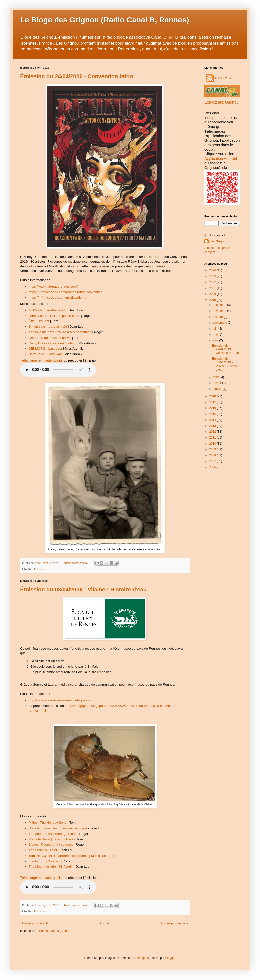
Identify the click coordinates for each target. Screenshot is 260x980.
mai (216, 334)
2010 (213, 444)
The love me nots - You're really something (60, 332)
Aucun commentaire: (76, 563)
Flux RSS (218, 78)
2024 (213, 270)
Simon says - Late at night (48, 327)
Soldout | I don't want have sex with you (58, 828)
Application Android (221, 158)
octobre (218, 317)
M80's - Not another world (48, 310)
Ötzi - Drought (39, 321)
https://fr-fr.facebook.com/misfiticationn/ (57, 298)
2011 (213, 437)
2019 (213, 300)
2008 (213, 455)
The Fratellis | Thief (43, 850)
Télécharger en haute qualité (41, 360)
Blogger (170, 958)
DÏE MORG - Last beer (45, 349)
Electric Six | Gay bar (44, 861)
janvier (218, 389)
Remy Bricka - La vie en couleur (52, 343)
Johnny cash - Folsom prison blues (54, 316)
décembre (220, 305)
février (217, 383)
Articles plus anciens (174, 923)
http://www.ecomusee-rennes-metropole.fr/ (60, 700)
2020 (213, 294)
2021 (213, 288)
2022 (213, 282)
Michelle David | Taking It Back (51, 839)
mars (217, 377)
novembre (220, 311)
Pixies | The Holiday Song (48, 823)
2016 (213, 408)
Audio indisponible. (58, 370)
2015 (213, 414)
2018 (213, 396)
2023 (213, 276)
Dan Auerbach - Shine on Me (50, 338)
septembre (220, 323)
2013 (213, 426)
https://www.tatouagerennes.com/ (53, 286)
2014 (213, 420)
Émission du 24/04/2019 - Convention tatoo (77, 76)
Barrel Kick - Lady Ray (45, 354)
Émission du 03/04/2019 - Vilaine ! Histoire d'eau (83, 590)
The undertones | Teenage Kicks (52, 834)
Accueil (105, 923)
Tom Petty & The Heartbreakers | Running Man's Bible (68, 856)
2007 (213, 461)
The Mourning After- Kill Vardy (51, 867)
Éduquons (40, 569)
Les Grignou (218, 241)
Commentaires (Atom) (54, 931)
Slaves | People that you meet (51, 845)
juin (216, 329)
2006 (213, 467)
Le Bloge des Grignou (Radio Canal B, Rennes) (105, 20)
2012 (213, 432)
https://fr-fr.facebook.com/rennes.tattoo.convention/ (66, 292)
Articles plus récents (35, 923)
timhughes (142, 958)
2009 (213, 449)
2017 (213, 402)
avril (216, 340)
